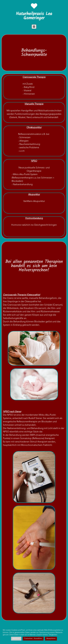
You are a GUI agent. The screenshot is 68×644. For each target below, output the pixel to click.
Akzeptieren (51, 639)
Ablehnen (16, 639)
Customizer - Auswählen (33, 639)
